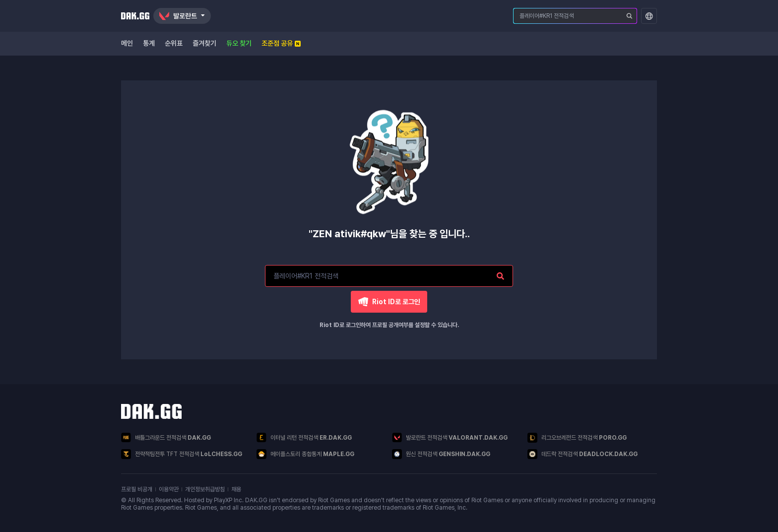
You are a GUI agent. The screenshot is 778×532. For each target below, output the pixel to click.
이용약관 (169, 489)
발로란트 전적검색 (450, 437)
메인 (127, 43)
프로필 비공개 (137, 489)
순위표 (174, 43)
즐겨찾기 (204, 43)
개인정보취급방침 (205, 489)
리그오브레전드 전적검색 (577, 438)
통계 (149, 43)
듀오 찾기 (239, 43)
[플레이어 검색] (630, 16)
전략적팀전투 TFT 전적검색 (182, 454)
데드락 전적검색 (583, 454)
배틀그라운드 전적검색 (166, 437)
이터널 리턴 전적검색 (304, 437)
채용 (236, 489)
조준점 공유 (281, 43)
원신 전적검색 (441, 454)
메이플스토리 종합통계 (305, 454)
